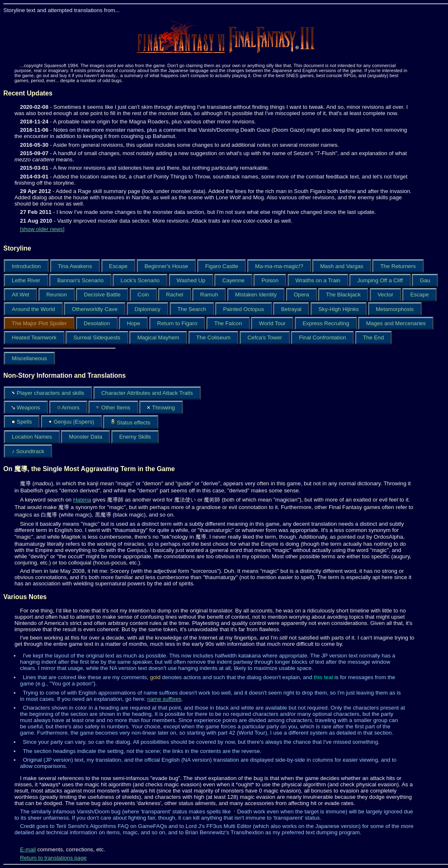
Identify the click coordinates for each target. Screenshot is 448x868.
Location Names (32, 437)
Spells (22, 422)
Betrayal (291, 309)
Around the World (33, 309)
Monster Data (85, 437)
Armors (68, 408)
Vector (385, 295)
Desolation (97, 323)
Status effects (130, 422)
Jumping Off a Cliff (380, 280)
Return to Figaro (177, 323)
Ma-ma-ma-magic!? (279, 266)
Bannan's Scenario (80, 280)
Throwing (161, 408)
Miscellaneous (29, 358)
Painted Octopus (244, 309)
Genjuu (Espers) (71, 422)
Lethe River (26, 280)
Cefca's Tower (265, 337)
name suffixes (164, 699)
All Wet (20, 295)
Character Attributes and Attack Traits (147, 393)
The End (373, 337)
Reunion (57, 295)
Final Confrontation (322, 337)
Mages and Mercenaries (396, 323)
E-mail (28, 849)
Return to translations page (53, 858)
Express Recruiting (326, 323)
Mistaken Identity (256, 295)
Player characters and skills (48, 393)
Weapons (26, 408)
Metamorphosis (395, 309)
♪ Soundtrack (28, 451)
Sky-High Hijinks (339, 309)
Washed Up (191, 280)
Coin (143, 295)
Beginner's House (166, 266)
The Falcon (228, 323)
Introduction (26, 266)
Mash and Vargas (342, 266)
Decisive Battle (102, 295)
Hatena (82, 500)
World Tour (272, 323)
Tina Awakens (75, 266)
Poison (270, 280)
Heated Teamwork (34, 337)
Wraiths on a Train (318, 280)
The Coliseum (213, 337)
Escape (118, 266)
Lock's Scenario (140, 280)
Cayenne (233, 280)
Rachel (175, 295)
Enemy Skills (135, 437)
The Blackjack (343, 295)
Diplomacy (148, 309)
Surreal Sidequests (97, 337)
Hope (133, 323)
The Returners (398, 266)
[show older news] (42, 229)
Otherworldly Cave (95, 309)
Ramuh (209, 295)
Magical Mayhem (158, 337)
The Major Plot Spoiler (39, 323)
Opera (302, 295)
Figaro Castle (221, 266)
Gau (425, 280)
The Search (192, 309)
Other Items (113, 408)
